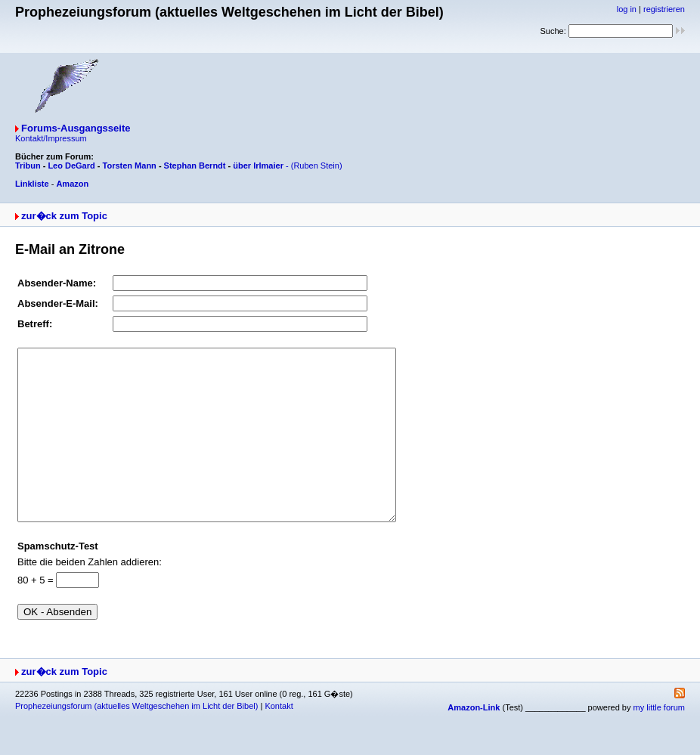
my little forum (659, 741)
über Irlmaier (258, 166)
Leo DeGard (71, 166)
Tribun (28, 166)
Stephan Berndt (195, 166)
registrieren (664, 9)
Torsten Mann (130, 166)
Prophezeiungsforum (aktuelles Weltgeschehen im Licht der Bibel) (136, 740)
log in (627, 9)
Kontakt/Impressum (51, 138)
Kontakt (279, 740)
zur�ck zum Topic (64, 216)
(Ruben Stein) (317, 166)
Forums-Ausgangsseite (76, 128)
